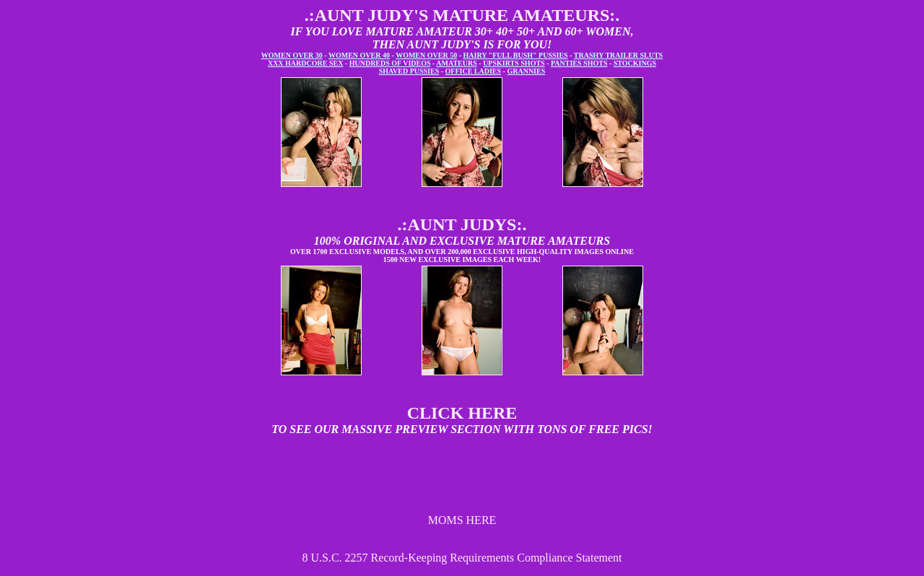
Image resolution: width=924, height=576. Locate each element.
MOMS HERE (462, 520)
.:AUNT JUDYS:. (462, 224)
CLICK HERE (462, 413)
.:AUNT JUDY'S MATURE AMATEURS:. (462, 15)
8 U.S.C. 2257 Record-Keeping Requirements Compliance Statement (462, 558)
